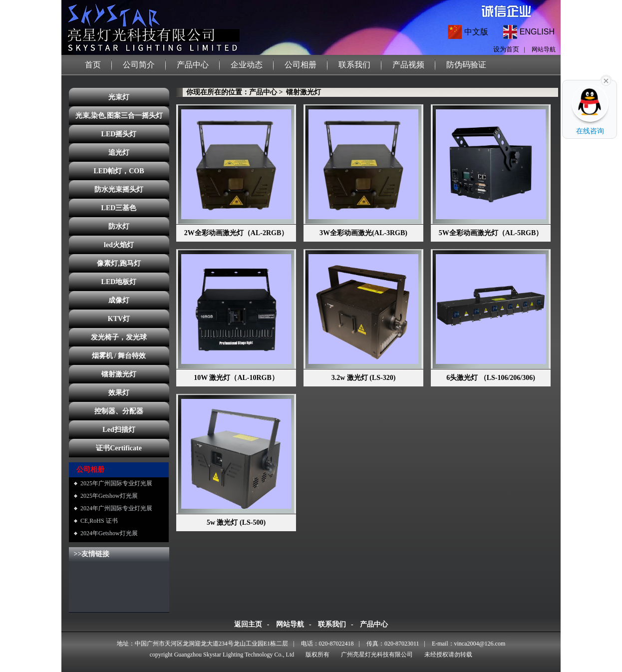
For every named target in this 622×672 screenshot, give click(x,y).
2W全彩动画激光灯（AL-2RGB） (236, 233)
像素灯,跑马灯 (119, 263)
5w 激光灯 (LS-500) (236, 522)
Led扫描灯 (119, 430)
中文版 (476, 32)
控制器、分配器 (119, 411)
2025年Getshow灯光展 (109, 496)
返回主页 (248, 624)
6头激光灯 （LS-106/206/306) (491, 378)
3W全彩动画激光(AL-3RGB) (363, 233)
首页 (93, 65)
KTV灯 (119, 319)
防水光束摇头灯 (119, 189)
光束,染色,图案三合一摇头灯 (119, 116)
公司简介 (139, 65)
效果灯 (119, 393)
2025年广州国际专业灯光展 (116, 483)
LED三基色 (119, 208)
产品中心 (193, 65)
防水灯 (119, 226)
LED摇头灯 (119, 134)
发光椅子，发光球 (119, 337)
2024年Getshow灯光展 (109, 533)
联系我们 (354, 65)
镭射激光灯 (119, 374)
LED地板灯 (119, 282)
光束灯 (119, 97)
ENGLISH (537, 32)
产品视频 (408, 65)
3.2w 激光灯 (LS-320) (364, 378)
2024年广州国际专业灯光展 (116, 508)
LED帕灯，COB (119, 171)
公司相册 (301, 65)
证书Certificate (119, 448)
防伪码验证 (466, 65)
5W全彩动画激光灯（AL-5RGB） (491, 233)
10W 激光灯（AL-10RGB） (236, 378)
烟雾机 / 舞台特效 (119, 356)
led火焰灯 (119, 245)
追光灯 (119, 153)
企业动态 (247, 65)
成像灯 (119, 300)
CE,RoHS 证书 (99, 521)
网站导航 (544, 49)
